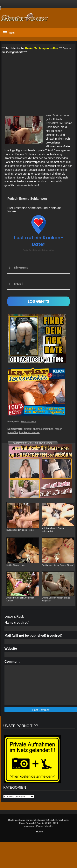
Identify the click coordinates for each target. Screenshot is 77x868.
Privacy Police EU (45, 826)
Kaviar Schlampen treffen (42, 48)
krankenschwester (29, 432)
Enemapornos (28, 421)
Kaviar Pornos (26, 823)
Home (40, 832)
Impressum (29, 826)
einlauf (28, 429)
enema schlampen (43, 429)
